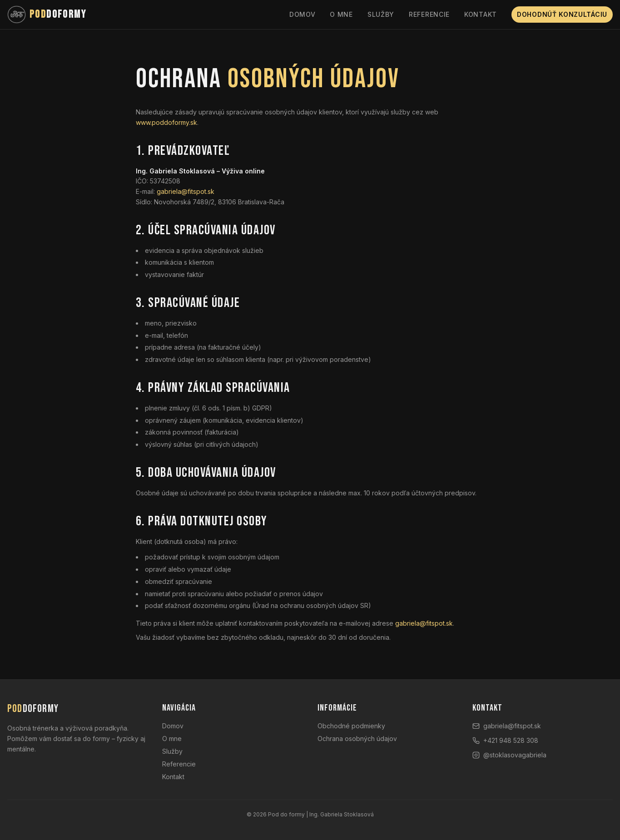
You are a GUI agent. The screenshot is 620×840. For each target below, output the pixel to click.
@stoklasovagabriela (509, 755)
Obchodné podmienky (351, 726)
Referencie (429, 14)
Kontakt (481, 14)
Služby (381, 14)
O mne (341, 14)
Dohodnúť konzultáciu (562, 14)
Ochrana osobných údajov (357, 739)
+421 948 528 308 (505, 740)
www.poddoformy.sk (166, 123)
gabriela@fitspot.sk (186, 192)
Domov (303, 14)
